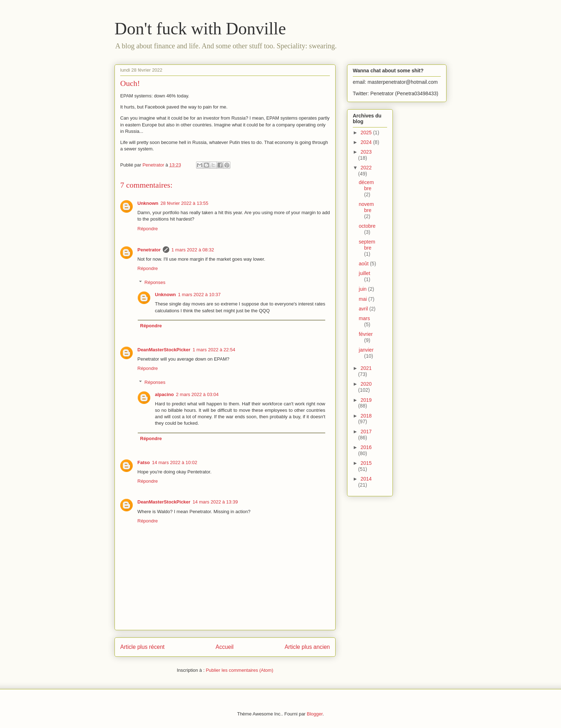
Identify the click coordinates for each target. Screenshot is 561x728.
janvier (366, 350)
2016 (366, 447)
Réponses (155, 282)
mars (364, 318)
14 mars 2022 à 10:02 (175, 462)
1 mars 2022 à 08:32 (193, 250)
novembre (366, 207)
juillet (365, 273)
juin (364, 289)
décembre (366, 185)
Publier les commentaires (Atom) (240, 670)
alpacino (164, 394)
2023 (366, 152)
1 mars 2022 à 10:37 (199, 295)
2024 (367, 142)
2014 (366, 479)
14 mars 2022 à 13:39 (215, 502)
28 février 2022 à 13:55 (185, 203)
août (364, 264)
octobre (367, 226)
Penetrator (149, 250)
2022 (366, 168)
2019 (366, 400)
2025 (367, 132)
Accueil (225, 647)
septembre (367, 245)
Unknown (148, 203)
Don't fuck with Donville (200, 28)
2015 (366, 463)
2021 (366, 368)
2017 (366, 432)
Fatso (144, 462)
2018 (366, 416)
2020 (366, 384)
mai (364, 299)
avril (364, 309)
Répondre (148, 229)
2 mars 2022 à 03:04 (197, 394)
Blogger (315, 714)
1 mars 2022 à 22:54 (214, 350)
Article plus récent (142, 647)
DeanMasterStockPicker (164, 350)
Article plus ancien (307, 647)
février (366, 334)
